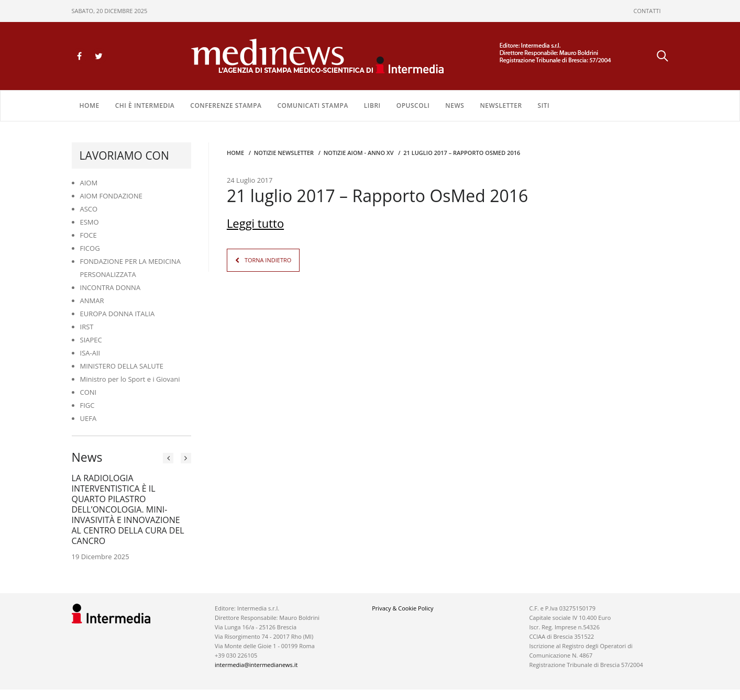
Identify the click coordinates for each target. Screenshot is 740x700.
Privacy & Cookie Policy (402, 608)
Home (90, 105)
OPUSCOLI (413, 105)
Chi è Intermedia (145, 105)
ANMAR (92, 301)
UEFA (89, 418)
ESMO (90, 222)
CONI (89, 392)
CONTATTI (647, 11)
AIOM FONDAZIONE (112, 196)
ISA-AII (90, 353)
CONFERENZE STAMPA (226, 105)
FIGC (87, 405)
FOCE (89, 235)
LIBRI (372, 105)
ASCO (89, 209)
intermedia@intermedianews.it (256, 665)
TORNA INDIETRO (268, 260)
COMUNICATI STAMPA (312, 105)
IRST (87, 327)
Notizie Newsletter (284, 153)
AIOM (89, 183)
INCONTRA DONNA (111, 287)
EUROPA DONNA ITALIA (118, 314)
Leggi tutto (255, 223)
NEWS (455, 105)
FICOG (90, 248)
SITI (544, 105)
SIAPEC (91, 340)
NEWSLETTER (501, 105)
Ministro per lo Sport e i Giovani (130, 379)
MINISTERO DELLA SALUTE (122, 366)
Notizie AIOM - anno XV (359, 153)
